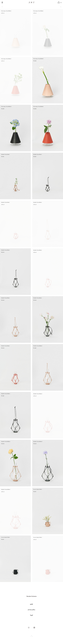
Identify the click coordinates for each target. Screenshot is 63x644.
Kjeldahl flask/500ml (5, 298)
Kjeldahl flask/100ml (5, 154)
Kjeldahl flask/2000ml (6, 442)
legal (31, 615)
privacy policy (32, 610)
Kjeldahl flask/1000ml (38, 346)
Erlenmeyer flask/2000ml (38, 59)
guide (32, 604)
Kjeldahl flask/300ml (38, 202)
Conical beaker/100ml (38, 489)
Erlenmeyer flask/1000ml (6, 11)
